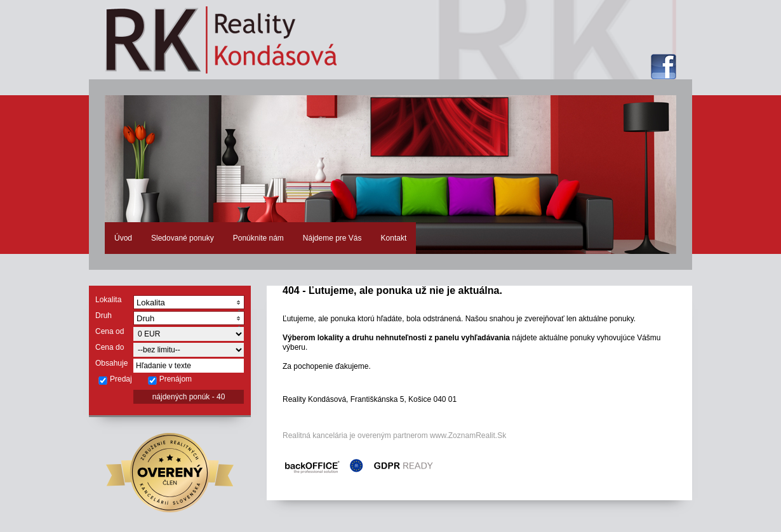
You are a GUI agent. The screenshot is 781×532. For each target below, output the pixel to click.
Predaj (115, 380)
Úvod (123, 238)
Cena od (110, 331)
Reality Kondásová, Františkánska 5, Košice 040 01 (370, 399)
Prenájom (170, 380)
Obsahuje (111, 363)
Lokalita (108, 300)
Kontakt (394, 238)
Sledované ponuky (183, 238)
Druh (103, 316)
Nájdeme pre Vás (332, 238)
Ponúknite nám (258, 238)
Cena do (110, 347)
